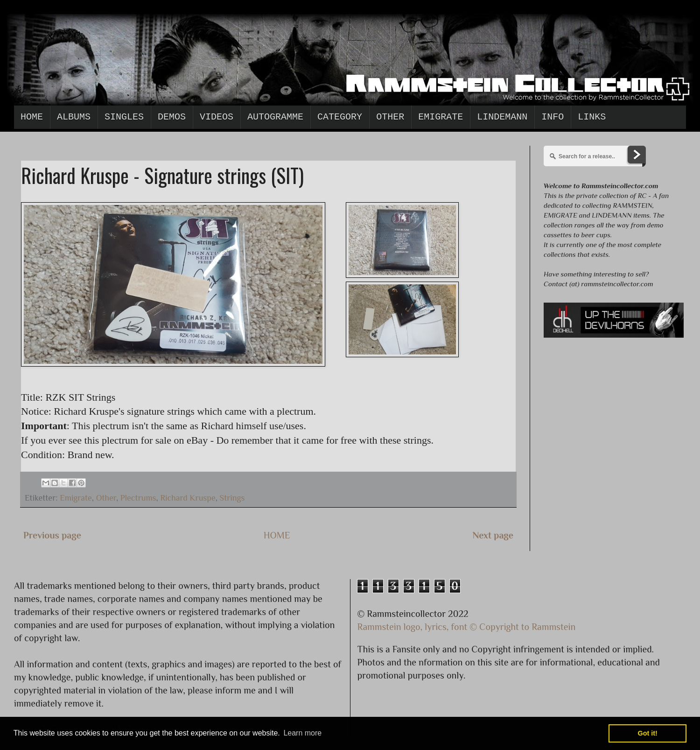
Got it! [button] (648, 733)
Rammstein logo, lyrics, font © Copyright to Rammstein (467, 627)
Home (32, 117)
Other (390, 117)
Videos (217, 117)
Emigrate (441, 117)
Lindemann (502, 117)
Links (592, 117)
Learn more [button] (302, 733)
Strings (232, 498)
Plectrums (138, 498)
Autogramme (275, 117)
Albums (74, 117)
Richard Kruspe (188, 498)
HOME (277, 535)
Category (340, 117)
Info (553, 117)
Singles (124, 117)
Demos (172, 117)
